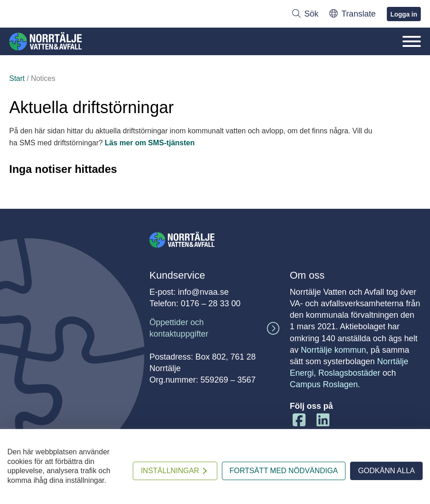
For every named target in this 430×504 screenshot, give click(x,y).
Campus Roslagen (324, 384)
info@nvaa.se (203, 292)
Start (17, 78)
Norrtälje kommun (334, 350)
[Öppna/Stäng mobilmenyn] (412, 41)
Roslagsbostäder (349, 373)
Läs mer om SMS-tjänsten (150, 143)
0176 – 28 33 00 (210, 304)
